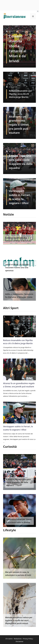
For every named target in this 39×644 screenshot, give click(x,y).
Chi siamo (9, 639)
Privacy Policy (28, 639)
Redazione (18, 639)
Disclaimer (19, 641)
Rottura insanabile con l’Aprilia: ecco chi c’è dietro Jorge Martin (20, 94)
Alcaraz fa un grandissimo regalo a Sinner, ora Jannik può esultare (19, 125)
